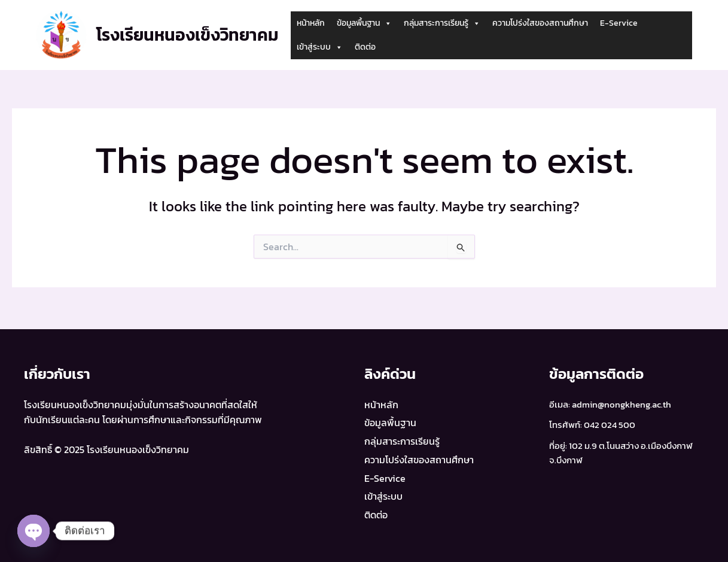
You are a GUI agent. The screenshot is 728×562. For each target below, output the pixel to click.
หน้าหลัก (311, 23)
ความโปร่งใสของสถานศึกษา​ (540, 23)
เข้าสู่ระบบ (320, 47)
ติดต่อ (365, 47)
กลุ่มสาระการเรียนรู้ (442, 23)
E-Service (619, 23)
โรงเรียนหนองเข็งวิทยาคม (188, 35)
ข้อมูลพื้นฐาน (364, 23)
